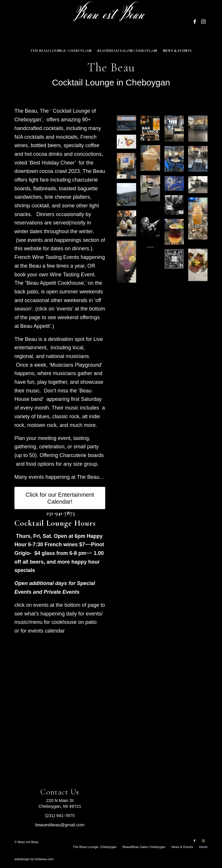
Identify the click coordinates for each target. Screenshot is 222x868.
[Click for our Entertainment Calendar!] (60, 498)
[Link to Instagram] (203, 22)
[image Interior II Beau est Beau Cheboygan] (176, 161)
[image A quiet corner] (129, 168)
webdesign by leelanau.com (34, 859)
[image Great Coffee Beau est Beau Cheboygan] (152, 160)
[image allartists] (176, 261)
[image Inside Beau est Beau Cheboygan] (152, 190)
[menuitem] (61, 51)
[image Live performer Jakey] (152, 229)
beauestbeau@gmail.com (60, 825)
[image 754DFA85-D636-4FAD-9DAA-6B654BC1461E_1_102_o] (129, 264)
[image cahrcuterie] (200, 267)
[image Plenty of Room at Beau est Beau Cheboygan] (200, 161)
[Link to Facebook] (195, 22)
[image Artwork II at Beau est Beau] (176, 186)
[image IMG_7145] (129, 225)
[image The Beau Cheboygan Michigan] (129, 125)
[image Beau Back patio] (129, 197)
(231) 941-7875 (60, 815)
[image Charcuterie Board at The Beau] (129, 144)
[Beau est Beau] (111, 22)
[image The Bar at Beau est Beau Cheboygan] (200, 131)
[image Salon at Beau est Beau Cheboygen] (200, 187)
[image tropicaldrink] (176, 234)
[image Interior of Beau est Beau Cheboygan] (176, 131)
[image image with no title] (200, 221)
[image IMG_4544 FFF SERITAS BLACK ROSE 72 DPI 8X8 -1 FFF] (176, 207)
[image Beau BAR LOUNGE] (152, 130)
